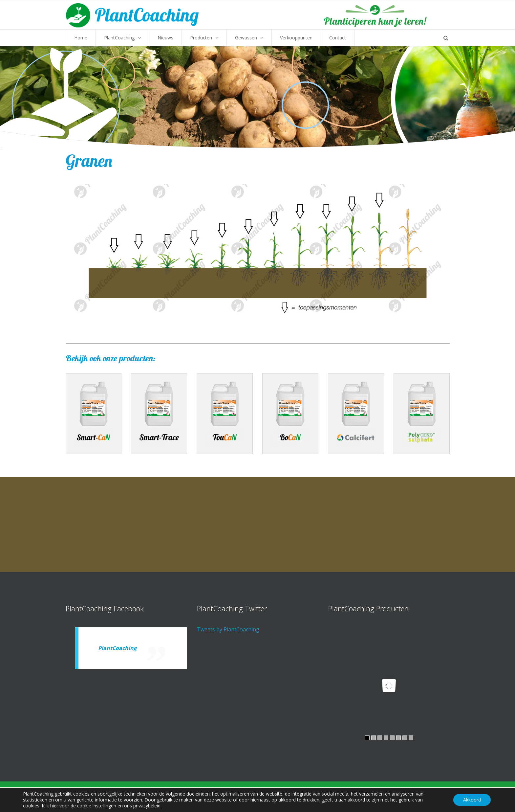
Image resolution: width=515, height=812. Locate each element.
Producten (201, 38)
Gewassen (246, 38)
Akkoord (472, 800)
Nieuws (165, 38)
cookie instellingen (97, 806)
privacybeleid (147, 806)
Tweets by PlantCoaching (228, 629)
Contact (338, 38)
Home (81, 38)
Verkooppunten (296, 38)
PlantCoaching (119, 38)
